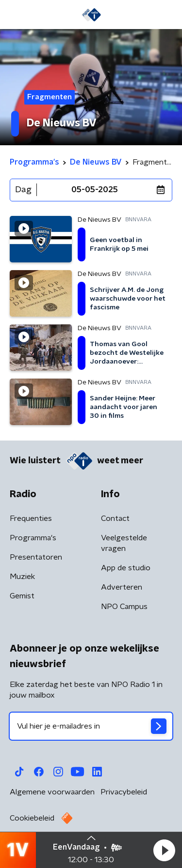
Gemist (22, 596)
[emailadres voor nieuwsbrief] (91, 726)
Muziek (22, 577)
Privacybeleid (124, 792)
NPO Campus (124, 607)
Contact (115, 518)
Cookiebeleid (32, 818)
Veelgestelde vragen (124, 543)
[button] (164, 850)
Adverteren (122, 587)
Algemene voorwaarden (52, 792)
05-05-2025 (95, 190)
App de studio (126, 568)
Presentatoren (36, 557)
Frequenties (31, 518)
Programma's (33, 538)
